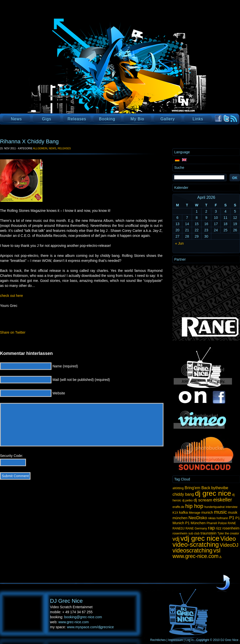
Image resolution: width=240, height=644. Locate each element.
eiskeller (223, 500)
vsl (217, 550)
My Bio (137, 119)
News (16, 119)
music (220, 512)
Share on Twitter (13, 332)
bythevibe (220, 488)
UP (223, 583)
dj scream (203, 500)
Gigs (47, 119)
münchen (180, 518)
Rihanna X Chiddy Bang (29, 141)
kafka (184, 512)
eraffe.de (178, 507)
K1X (175, 513)
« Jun (179, 243)
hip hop (194, 506)
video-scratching (196, 544)
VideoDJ (229, 545)
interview (231, 507)
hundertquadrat (214, 507)
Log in (190, 640)
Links (198, 119)
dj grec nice (213, 493)
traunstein (208, 533)
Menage (194, 513)
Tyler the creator (228, 533)
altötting (178, 488)
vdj (176, 539)
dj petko (187, 500)
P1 (232, 518)
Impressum (176, 640)
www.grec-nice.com (195, 556)
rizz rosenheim (227, 528)
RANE (232, 523)
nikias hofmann (218, 518)
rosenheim (180, 533)
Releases (77, 119)
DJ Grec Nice (60, 74)
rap (211, 528)
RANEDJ (178, 528)
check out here (11, 296)
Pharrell (212, 523)
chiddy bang (183, 494)
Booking (107, 119)
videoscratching (192, 550)
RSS (234, 119)
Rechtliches (158, 640)
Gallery (168, 119)
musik (233, 512)
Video (228, 539)
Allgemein (40, 148)
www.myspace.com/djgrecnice (90, 627)
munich (207, 512)
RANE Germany (196, 528)
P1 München (195, 523)
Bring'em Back (197, 488)
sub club (194, 533)
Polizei (222, 523)
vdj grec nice (200, 538)
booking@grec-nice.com (83, 617)
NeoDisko (198, 518)
